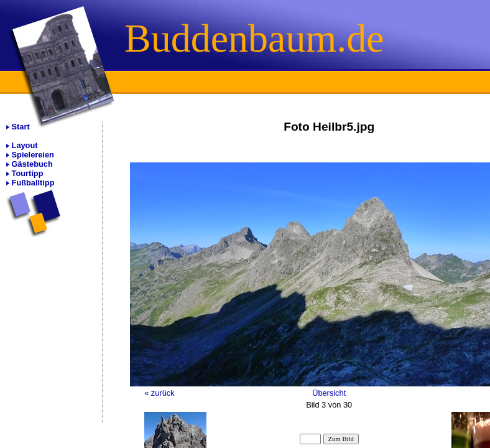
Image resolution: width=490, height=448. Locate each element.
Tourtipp (28, 173)
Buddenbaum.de (254, 38)
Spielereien (33, 155)
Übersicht (329, 393)
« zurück (159, 393)
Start (21, 127)
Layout (25, 145)
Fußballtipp (33, 183)
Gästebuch (32, 164)
